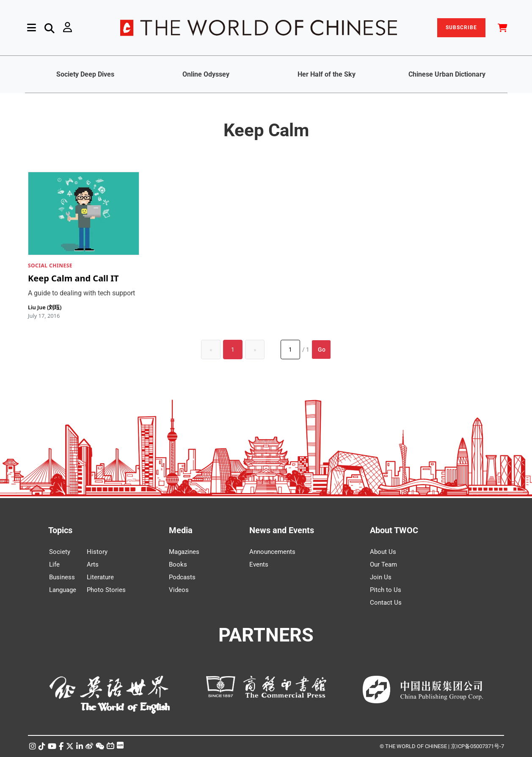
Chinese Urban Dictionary (447, 74)
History (97, 552)
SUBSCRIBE (461, 28)
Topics (60, 530)
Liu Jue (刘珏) (45, 307)
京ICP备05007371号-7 (477, 746)
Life (54, 564)
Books (178, 564)
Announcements (272, 552)
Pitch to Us (386, 590)
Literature (100, 577)
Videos (179, 590)
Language (63, 590)
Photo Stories (106, 590)
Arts (93, 564)
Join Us (381, 577)
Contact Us (386, 603)
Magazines (184, 552)
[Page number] (290, 350)
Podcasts (182, 577)
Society (60, 552)
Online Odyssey (206, 74)
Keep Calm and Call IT (73, 278)
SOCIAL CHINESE (50, 266)
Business (62, 577)
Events (259, 564)
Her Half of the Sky (327, 74)
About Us (383, 552)
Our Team (383, 564)
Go (322, 350)
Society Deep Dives (85, 74)
